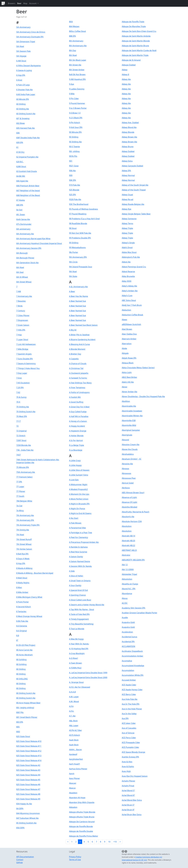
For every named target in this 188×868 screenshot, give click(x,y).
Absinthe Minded (129, 507)
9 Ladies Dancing (77, 89)
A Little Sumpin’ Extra (79, 475)
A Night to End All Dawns (80, 513)
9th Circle (73, 262)
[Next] (120, 842)
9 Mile (72, 94)
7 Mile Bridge (22, 349)
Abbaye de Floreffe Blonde (81, 826)
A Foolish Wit (75, 397)
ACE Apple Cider (129, 685)
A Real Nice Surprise (78, 552)
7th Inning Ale (23, 530)
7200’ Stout (21, 440)
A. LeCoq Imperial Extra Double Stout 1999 (88, 673)
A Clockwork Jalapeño (79, 373)
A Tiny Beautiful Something (81, 624)
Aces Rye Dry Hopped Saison (135, 776)
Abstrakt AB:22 (128, 545)
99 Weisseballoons (77, 247)
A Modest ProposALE (78, 489)
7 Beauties (21, 301)
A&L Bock (73, 721)
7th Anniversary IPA (25, 520)
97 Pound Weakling (78, 214)
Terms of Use (75, 860)
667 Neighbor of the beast (28, 191)
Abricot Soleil (128, 483)
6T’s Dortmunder (24, 224)
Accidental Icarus (129, 637)
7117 (19, 421)
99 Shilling (74, 243)
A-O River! (73, 658)
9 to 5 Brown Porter (78, 108)
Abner (125, 387)
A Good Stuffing (76, 402)
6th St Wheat (22, 277)
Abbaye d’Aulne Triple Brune (82, 817)
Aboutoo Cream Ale (131, 445)
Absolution (127, 526)
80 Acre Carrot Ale (24, 650)
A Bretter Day (75, 354)
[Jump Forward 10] (115, 842)
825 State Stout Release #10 (29, 741)
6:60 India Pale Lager (26, 94)
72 (17, 426)
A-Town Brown (75, 663)
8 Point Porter (23, 602)
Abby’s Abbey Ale (129, 286)
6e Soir (19, 210)
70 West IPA (22, 416)
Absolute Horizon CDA (132, 521)
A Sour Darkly (75, 585)
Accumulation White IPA (133, 675)
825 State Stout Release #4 (28, 775)
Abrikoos (126, 488)
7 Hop (19, 335)
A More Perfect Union (79, 499)
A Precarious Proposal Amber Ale (84, 542)
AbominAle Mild (129, 425)
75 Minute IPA (23, 467)
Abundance (127, 593)
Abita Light (127, 372)
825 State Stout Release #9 (28, 799)
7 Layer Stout (22, 340)
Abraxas (125, 469)
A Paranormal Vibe (77, 528)
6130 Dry (20, 152)
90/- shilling (74, 151)
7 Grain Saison (23, 325)
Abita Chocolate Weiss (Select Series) (138, 368)
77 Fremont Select (24, 477)
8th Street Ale (75, 65)
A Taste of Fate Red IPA (79, 614)
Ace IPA (125, 718)
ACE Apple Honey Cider (132, 690)
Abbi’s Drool (127, 247)
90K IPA (72, 180)
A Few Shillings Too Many (80, 383)
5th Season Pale (23, 51)
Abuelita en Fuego (130, 584)
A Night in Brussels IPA (79, 504)
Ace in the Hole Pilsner (132, 709)
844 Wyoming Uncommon (28, 813)
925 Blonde (74, 190)
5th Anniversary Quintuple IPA (30, 37)
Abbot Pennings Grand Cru (134, 267)
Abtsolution (127, 579)
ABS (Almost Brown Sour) (133, 493)
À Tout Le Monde (77, 629)
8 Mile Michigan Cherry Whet (29, 597)
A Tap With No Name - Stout (82, 609)
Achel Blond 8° (128, 795)
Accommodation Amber (132, 656)
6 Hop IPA (21, 75)
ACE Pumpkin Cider (130, 747)
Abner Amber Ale (129, 392)
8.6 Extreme (22, 626)
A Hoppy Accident (77, 426)
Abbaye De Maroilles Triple (134, 26)
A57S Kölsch (74, 735)
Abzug (125, 598)
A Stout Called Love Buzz (80, 600)
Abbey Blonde (128, 132)
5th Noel (20, 46)
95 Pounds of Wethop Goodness (84, 209)
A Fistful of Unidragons (79, 392)
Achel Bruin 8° (128, 810)
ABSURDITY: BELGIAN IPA (133, 560)
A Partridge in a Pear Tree (81, 533)
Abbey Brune (128, 147)
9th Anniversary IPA (78, 257)
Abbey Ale (126, 79)
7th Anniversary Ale (25, 515)
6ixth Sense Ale (23, 219)
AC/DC (125, 603)
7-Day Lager (22, 373)
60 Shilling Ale (23, 109)
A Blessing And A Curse (79, 344)
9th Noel (73, 272)
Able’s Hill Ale (128, 382)
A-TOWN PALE (75, 668)
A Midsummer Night (78, 485)
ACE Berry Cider (129, 694)
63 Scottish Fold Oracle (27, 171)
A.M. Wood (74, 701)
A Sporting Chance (77, 595)
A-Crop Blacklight (77, 653)
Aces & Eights (128, 766)
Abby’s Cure (127, 296)
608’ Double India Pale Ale (28, 138)
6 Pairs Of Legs (23, 85)
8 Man (19, 587)
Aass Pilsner (74, 778)
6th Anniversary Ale (25, 234)
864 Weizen (74, 26)
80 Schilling (21, 660)
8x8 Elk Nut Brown (77, 74)
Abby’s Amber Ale (130, 291)
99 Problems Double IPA (80, 238)
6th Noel (20, 267)
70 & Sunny (21, 397)
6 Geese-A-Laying (24, 70)
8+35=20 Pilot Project (26, 645)
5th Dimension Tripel (26, 42)
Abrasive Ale (127, 464)
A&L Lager (74, 726)
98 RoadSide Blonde (78, 223)
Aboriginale (127, 435)
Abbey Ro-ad (128, 199)
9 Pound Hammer (77, 103)
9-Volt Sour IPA (76, 127)
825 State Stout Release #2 (28, 765)
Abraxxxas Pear (129, 478)
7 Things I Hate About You (28, 368)
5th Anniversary (23, 27)
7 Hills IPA (21, 330)
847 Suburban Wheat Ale (27, 818)
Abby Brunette (128, 276)
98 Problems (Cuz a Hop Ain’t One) (84, 219)
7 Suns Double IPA (25, 359)
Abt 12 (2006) (128, 569)
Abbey (125, 70)
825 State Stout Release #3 (28, 770)
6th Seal (20, 272)
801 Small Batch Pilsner (27, 717)
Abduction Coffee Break (132, 315)
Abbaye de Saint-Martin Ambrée (136, 36)
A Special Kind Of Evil (78, 590)
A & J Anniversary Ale (78, 287)
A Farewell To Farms (78, 378)
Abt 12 (125, 565)
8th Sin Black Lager (78, 60)
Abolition (126, 401)
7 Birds (19, 306)
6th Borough (22, 253)
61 (17, 147)
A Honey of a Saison (78, 421)
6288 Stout (21, 167)
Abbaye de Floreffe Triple (133, 22)
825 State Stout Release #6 (28, 785)
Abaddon (73, 793)
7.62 (18, 392)
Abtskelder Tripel (129, 574)
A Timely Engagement (79, 619)
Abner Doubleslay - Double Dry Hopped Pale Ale (143, 396)
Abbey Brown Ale (129, 137)
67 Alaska (21, 200)
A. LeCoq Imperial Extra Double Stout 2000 (88, 677)
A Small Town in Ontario (80, 581)
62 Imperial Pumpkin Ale (27, 157)
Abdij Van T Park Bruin (132, 305)
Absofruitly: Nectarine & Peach (136, 512)
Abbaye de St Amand (131, 60)
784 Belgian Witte (24, 501)
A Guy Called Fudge (78, 412)
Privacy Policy (75, 857)
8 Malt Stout (22, 578)
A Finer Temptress (77, 388)
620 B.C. (20, 162)
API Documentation (25, 857)
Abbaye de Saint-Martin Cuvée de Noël (139, 50)
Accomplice (127, 661)
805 (18, 727)
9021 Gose (74, 166)
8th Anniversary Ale (78, 46)
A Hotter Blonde (76, 436)
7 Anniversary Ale (24, 296)
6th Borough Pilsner (25, 258)
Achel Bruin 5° (128, 805)
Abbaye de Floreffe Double (81, 831)
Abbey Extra (127, 161)
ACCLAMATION (128, 646)
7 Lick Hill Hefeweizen (26, 344)
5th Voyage (21, 56)
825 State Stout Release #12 (29, 751)
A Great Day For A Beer (79, 407)
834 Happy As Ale (24, 804)
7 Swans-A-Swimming (26, 364)
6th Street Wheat (24, 282)
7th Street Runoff (24, 539)
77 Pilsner (21, 491)
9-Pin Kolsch (75, 123)
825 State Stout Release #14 (29, 760)
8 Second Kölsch (24, 607)
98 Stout (73, 228)
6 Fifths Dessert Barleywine (28, 66)
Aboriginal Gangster (131, 430)
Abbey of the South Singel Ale (135, 185)
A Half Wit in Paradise (79, 416)
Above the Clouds (130, 449)
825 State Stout (23, 736)
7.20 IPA (20, 388)
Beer (19, 3)
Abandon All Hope (77, 798)
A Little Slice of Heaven (79, 470)
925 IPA (72, 195)
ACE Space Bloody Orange (133, 752)
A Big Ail (73, 330)
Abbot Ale (126, 262)
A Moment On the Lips (79, 494)
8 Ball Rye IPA (22, 554)
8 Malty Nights (23, 583)
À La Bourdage (76, 450)
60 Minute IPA (23, 99)
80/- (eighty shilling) (25, 708)
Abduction (126, 310)
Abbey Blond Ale (129, 127)
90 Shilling (74, 137)
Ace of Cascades (129, 728)
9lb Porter (74, 252)
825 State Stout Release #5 (28, 780)
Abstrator (126, 555)
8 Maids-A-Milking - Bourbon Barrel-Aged (35, 573)
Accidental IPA (128, 642)
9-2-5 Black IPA (76, 118)
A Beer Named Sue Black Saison (83, 325)
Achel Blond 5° (128, 791)
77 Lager (20, 487)
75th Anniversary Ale (26, 472)
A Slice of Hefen (76, 576)
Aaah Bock (74, 740)
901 (71, 161)
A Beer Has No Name (78, 296)
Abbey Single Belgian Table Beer (136, 214)
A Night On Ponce (77, 509)
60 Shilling (21, 104)
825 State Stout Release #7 (28, 789)
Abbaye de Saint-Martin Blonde (136, 41)
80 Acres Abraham (25, 655)
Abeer (125, 320)
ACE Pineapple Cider (131, 742)
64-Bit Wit (21, 176)
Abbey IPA (126, 171)
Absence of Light (129, 497)
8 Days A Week (23, 559)
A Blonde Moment (77, 349)
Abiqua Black (128, 363)
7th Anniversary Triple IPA (28, 525)
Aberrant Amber (129, 339)
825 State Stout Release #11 (29, 746)
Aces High (126, 771)
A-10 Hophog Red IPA (79, 649)
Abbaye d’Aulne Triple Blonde (82, 812)
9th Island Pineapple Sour (81, 267)
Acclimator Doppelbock (132, 651)
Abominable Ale (129, 406)
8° (17, 640)
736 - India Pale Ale (25, 450)
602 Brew (21, 123)
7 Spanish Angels (24, 354)
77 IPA (19, 482)
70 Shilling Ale (23, 407)
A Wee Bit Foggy (76, 639)
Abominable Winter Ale (132, 416)
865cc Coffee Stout (77, 31)
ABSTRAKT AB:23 (129, 550)
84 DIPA (20, 809)
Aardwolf (73, 754)
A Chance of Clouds (78, 364)
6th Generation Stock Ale (27, 263)
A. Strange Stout (76, 682)
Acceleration (127, 632)
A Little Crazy (75, 460)
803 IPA (20, 722)
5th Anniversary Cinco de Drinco (31, 32)
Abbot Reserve (128, 272)
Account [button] (33, 3)
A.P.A (71, 706)
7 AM (19, 291)
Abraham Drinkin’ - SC (132, 459)
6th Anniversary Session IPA (29, 248)
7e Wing (20, 511)
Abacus (72, 788)
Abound (125, 440)
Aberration (127, 344)
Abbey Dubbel (128, 151)
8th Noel (73, 55)
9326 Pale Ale (75, 199)
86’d (71, 22)
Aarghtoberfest (76, 759)
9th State (73, 276)
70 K (18, 402)
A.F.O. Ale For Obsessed (80, 687)
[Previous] (68, 842)
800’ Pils (20, 712)
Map (25, 3)
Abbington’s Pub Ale (131, 257)
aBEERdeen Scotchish (131, 324)
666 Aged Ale (22, 181)
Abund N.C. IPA (129, 589)
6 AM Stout (21, 61)
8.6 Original (22, 631)
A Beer (72, 291)
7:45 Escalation (23, 383)
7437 (19, 455)
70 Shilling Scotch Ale (26, 412)
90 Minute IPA (75, 132)
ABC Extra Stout (129, 300)
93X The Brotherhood (79, 204)
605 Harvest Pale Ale (25, 128)
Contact (20, 860)
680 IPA (20, 205)
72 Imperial (21, 431)
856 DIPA (20, 828)
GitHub (19, 862)
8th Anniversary (76, 41)
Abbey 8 (125, 74)
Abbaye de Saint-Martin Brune (135, 46)
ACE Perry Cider (129, 738)
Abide (124, 348)
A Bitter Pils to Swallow (79, 335)
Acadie (125, 618)
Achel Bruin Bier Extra (132, 815)
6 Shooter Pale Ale (24, 90)
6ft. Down (21, 215)
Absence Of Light (129, 502)
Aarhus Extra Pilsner (78, 769)
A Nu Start (74, 518)
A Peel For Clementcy (79, 537)
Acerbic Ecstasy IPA (130, 757)
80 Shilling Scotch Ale (26, 693)
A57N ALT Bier (75, 730)
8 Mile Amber (22, 592)
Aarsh (72, 774)
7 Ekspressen (22, 320)
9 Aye (72, 84)
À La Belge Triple (76, 445)
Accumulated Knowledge (133, 666)
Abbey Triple (127, 228)
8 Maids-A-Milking (24, 568)
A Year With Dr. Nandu (79, 644)
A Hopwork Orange (78, 431)
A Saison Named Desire (80, 561)
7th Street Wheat (24, 544)
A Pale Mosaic (75, 523)
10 (109, 842)
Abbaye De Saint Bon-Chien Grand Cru (139, 31)
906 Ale (72, 171)
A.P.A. (72, 711)
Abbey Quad (127, 195)
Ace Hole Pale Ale (130, 699)
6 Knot (19, 80)
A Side (72, 571)
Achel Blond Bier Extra (132, 800)
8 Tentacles (21, 612)
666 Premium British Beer (28, 186)
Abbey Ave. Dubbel (130, 123)
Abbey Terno (127, 223)
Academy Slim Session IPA (134, 608)
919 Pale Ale (75, 185)
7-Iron (19, 378)
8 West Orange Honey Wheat (29, 616)
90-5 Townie (74, 147)
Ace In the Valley (129, 714)
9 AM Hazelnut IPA (77, 79)
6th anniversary (23, 229)
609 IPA (20, 142)
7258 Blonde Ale (24, 445)
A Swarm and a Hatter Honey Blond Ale (87, 605)
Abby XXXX (127, 281)
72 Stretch (21, 436)
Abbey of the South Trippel (134, 190)
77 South (20, 496)
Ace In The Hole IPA (131, 704)
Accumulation (128, 670)
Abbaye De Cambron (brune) (82, 822)
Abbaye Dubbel (129, 65)
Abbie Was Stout (129, 252)
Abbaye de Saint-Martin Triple (135, 55)
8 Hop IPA (21, 563)
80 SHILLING (22, 679)
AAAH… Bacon (75, 750)
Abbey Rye (126, 209)
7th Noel (20, 535)
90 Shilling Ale (75, 142)
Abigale (125, 353)
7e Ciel (19, 506)
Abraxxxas (126, 473)
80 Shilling (21, 669)
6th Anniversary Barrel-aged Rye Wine (33, 239)
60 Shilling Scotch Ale (26, 114)
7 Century (21, 311)
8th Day (73, 50)
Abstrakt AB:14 (128, 536)
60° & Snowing (23, 118)
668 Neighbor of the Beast (28, 195)
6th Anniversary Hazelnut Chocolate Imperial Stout (39, 243)
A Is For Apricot (76, 440)
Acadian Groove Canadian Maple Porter (140, 613)
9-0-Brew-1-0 (75, 113)
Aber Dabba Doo (129, 334)
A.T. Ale (72, 716)
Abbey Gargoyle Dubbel (132, 166)
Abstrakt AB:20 (128, 541)
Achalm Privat (128, 786)
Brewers (12, 3)
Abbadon (73, 807)
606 (18, 133)
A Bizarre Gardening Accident (82, 340)
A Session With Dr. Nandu (80, 566)
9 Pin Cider (74, 99)
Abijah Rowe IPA (129, 358)
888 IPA (72, 36)
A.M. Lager (74, 697)
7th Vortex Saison (24, 549)
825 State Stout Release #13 (29, 756)
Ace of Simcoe (128, 733)
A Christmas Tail (76, 368)
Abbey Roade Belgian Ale (133, 204)
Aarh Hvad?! (74, 764)
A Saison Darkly (76, 557)
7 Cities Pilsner (23, 315)
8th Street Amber (77, 70)
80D (18, 732)
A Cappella (74, 359)
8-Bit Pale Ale (22, 621)
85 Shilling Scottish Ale (26, 823)
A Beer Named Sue (77, 301)
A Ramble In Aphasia (78, 547)
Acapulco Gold (128, 622)
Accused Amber (129, 680)
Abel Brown (127, 329)
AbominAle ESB (129, 420)
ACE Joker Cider (129, 723)
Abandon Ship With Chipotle (82, 802)
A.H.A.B (72, 692)
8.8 (18, 636)
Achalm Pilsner (128, 781)
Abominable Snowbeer (132, 411)
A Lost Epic (74, 480)
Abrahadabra (128, 454)
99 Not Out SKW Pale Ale (80, 233)
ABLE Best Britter (129, 377)
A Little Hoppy (75, 465)
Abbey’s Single (128, 243)
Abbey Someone (129, 219)
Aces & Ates (127, 762)
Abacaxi (73, 783)
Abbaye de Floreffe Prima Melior (84, 836)
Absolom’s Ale (128, 517)
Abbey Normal (128, 175)
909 (71, 175)
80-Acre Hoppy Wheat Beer (28, 703)
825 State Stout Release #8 (28, 794)
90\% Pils (73, 156)
